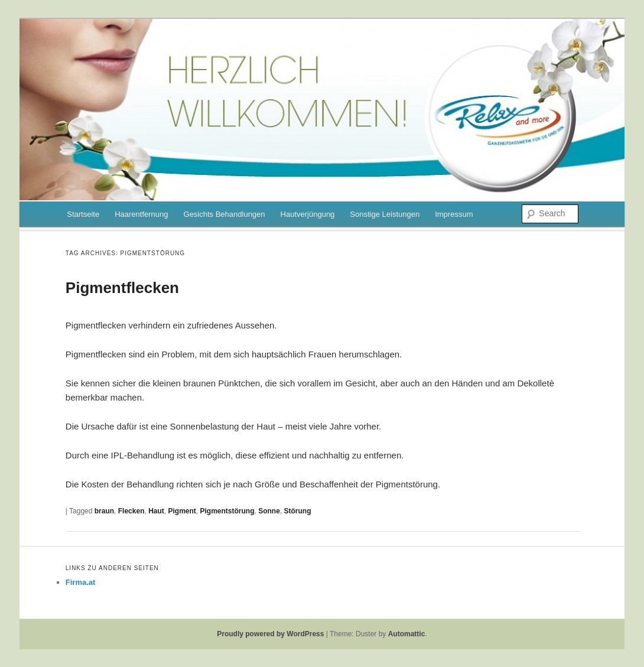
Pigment (182, 511)
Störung (298, 511)
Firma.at (81, 582)
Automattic (407, 634)
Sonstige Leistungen (385, 214)
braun (104, 511)
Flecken (131, 511)
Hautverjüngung (308, 214)
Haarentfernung (141, 214)
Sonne (269, 511)
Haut (156, 511)
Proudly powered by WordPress (270, 634)
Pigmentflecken (122, 288)
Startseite (83, 214)
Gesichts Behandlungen (225, 214)
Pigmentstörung (227, 511)
